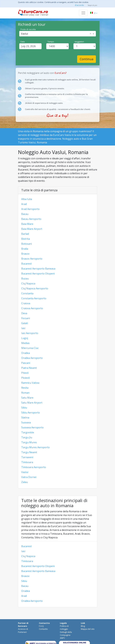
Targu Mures (29, 442)
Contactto (43, 629)
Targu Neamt (29, 452)
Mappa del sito (88, 629)
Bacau (25, 214)
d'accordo (79, 5)
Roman (25, 393)
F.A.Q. (42, 626)
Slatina (25, 417)
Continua (87, 59)
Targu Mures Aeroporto (35, 447)
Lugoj (25, 338)
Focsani (26, 318)
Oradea (26, 353)
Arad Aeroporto (30, 209)
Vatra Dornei (29, 477)
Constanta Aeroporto (34, 298)
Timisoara (27, 462)
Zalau (25, 482)
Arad (24, 204)
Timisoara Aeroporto (34, 467)
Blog (83, 626)
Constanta (27, 293)
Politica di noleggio (64, 627)
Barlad (25, 234)
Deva (24, 313)
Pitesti (25, 373)
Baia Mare (27, 224)
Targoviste (28, 432)
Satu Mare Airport (32, 403)
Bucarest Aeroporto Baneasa (38, 269)
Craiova (26, 303)
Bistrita (26, 239)
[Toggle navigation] (83, 13)
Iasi (23, 328)
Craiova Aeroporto (32, 308)
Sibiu (24, 408)
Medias (25, 343)
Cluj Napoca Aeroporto (35, 288)
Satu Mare (27, 398)
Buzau (25, 278)
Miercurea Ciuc (30, 348)
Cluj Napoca (28, 283)
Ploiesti (26, 378)
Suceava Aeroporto (32, 427)
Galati (25, 323)
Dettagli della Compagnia (66, 634)
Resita (25, 388)
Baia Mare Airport (32, 229)
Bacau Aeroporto (31, 219)
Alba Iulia (27, 199)
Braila (25, 249)
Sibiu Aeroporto (31, 413)
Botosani (27, 244)
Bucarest (26, 264)
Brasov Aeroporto (32, 259)
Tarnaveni (27, 457)
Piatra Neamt (29, 368)
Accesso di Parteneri (23, 630)
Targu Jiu (27, 437)
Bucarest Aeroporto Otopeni (38, 274)
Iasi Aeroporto (30, 333)
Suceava (26, 422)
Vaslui (25, 472)
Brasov (25, 254)
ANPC (62, 638)
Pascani (26, 363)
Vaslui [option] (24, 34)
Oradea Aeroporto (32, 358)
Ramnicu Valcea (30, 383)
